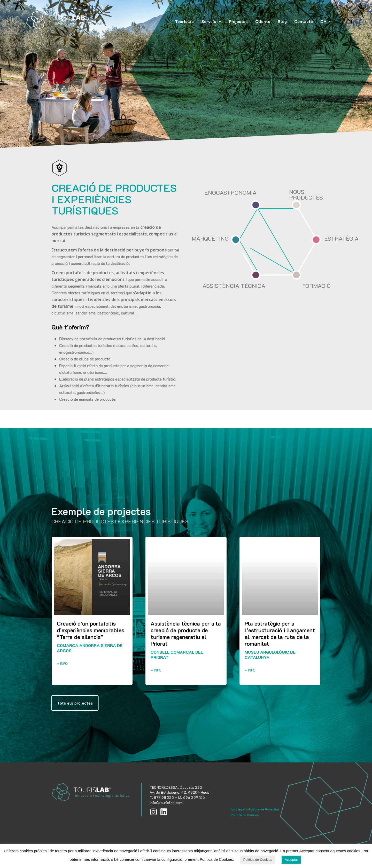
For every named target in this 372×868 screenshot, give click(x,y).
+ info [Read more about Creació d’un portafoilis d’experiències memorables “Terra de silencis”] (62, 664)
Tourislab (184, 21)
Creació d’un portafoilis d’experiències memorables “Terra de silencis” (91, 630)
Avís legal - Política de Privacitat (255, 809)
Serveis (211, 21)
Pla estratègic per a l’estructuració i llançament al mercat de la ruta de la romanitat (280, 633)
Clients (263, 21)
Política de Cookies (245, 815)
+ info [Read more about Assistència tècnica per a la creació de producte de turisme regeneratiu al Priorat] (156, 670)
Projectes (238, 21)
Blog (282, 21)
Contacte (304, 21)
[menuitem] (326, 21)
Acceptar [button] (291, 860)
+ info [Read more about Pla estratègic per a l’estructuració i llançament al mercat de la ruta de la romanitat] (250, 670)
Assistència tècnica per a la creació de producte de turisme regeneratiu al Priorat (186, 633)
